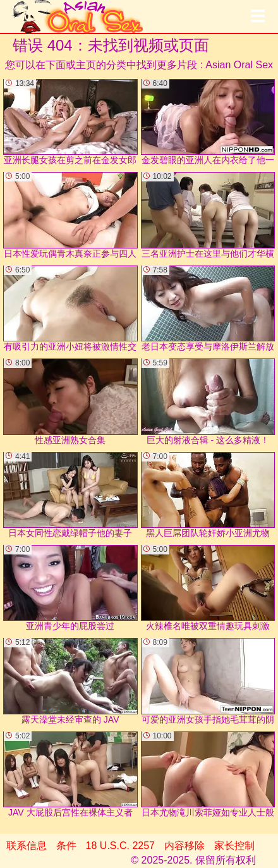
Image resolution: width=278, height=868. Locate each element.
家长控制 (234, 846)
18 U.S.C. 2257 (120, 846)
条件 (66, 846)
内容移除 (184, 846)
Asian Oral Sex (239, 65)
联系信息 (27, 846)
